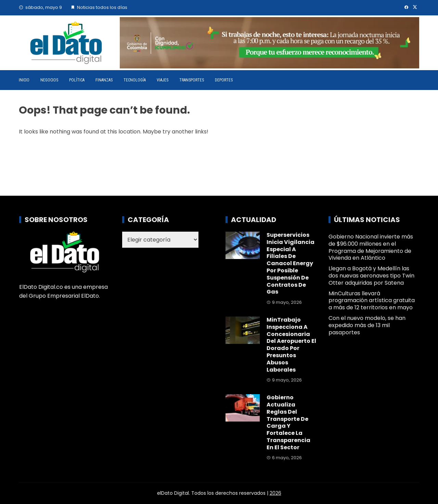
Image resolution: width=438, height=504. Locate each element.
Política (77, 80)
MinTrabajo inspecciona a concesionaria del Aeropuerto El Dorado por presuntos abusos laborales (291, 345)
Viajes (163, 80)
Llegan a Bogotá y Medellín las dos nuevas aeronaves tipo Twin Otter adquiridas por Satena (371, 276)
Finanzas (104, 80)
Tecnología (135, 80)
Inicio (24, 80)
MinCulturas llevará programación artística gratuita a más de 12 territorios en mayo (372, 301)
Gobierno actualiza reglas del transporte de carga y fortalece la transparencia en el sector (288, 422)
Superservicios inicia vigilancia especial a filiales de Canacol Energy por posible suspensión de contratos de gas (291, 263)
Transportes (192, 80)
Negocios (49, 80)
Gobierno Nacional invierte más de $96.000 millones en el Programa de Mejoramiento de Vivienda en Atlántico (371, 247)
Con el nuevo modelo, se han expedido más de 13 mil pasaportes (367, 325)
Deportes (224, 80)
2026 (275, 493)
